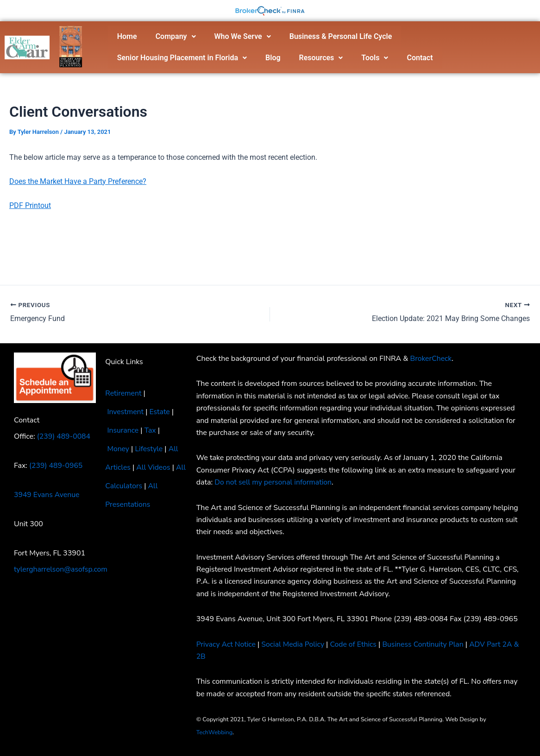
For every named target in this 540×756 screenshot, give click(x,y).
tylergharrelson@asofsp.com (61, 569)
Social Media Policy (294, 644)
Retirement (123, 393)
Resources (321, 58)
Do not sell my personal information (274, 482)
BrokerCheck (431, 359)
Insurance (123, 430)
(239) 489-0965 (56, 466)
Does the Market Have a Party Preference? (78, 181)
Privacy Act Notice (226, 644)
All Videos (154, 467)
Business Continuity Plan (426, 644)
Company (176, 36)
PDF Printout (30, 205)
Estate (160, 412)
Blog (273, 58)
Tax (151, 430)
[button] (176, 37)
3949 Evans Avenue (47, 495)
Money (118, 449)
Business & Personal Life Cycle (341, 36)
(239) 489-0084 (64, 436)
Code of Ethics (356, 644)
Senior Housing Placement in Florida (182, 58)
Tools (375, 58)
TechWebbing (215, 732)
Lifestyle (149, 449)
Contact (420, 58)
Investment (126, 412)
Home (127, 36)
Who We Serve (243, 36)
